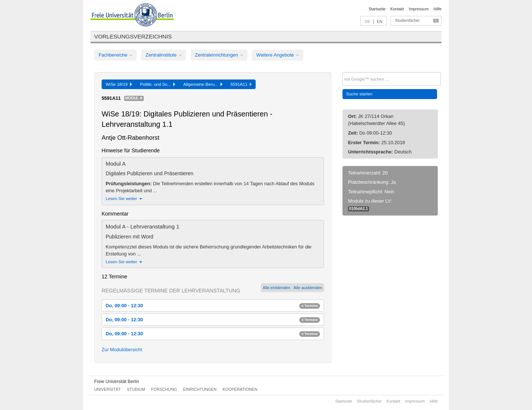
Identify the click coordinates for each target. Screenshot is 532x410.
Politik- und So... (158, 84)
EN (380, 21)
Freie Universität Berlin (117, 382)
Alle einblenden (276, 288)
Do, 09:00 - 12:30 (213, 306)
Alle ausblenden (308, 288)
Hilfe (437, 9)
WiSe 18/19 (119, 84)
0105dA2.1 (359, 209)
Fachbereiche (115, 55)
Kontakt (397, 9)
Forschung (164, 389)
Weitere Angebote (278, 55)
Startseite (377, 9)
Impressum (419, 9)
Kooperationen (240, 389)
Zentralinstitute (164, 55)
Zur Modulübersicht (122, 350)
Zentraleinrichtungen (219, 55)
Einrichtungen (200, 389)
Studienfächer (407, 20)
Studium (136, 389)
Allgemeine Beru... (203, 84)
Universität (108, 389)
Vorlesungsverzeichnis (133, 36)
